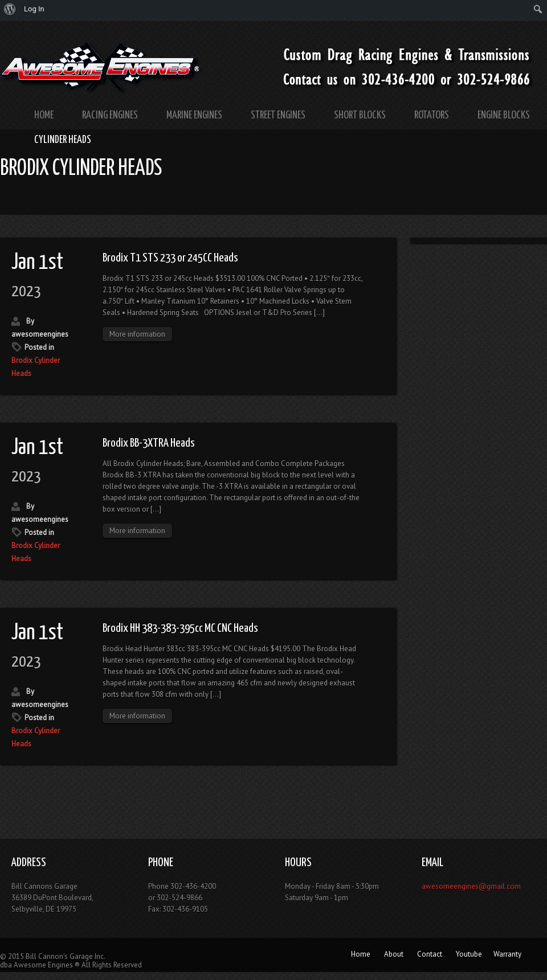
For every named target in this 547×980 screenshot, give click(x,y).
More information (137, 334)
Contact (430, 954)
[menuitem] (10, 9)
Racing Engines (110, 115)
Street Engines (278, 115)
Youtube (469, 954)
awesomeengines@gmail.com (471, 886)
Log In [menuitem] (34, 9)
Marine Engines (194, 115)
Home (44, 115)
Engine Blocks (504, 115)
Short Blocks (360, 115)
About (394, 954)
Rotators (432, 115)
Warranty (507, 954)
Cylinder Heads (63, 140)
